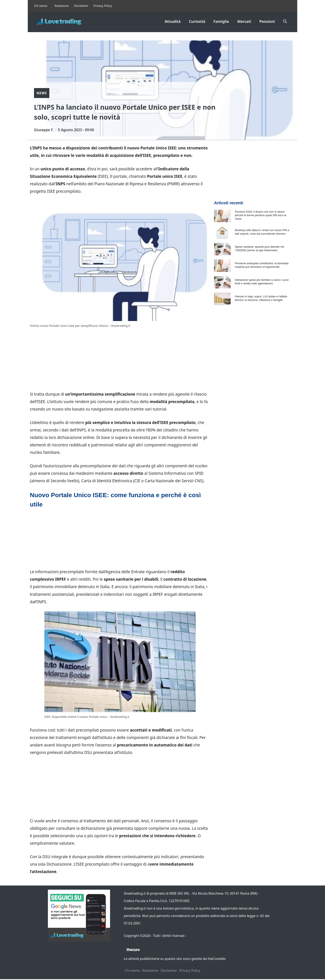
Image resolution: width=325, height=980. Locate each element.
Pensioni (267, 21)
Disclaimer (81, 6)
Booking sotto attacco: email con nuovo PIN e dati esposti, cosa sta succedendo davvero (262, 232)
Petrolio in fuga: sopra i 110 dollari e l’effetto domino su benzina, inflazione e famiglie (261, 298)
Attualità (173, 21)
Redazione (62, 6)
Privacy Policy (103, 6)
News (42, 93)
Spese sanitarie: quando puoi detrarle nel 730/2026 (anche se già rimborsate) (259, 248)
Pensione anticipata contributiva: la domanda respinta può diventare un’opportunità (262, 265)
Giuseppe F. (44, 130)
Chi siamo (41, 6)
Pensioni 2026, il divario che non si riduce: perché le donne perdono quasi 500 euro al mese (261, 215)
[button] (285, 21)
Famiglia (221, 21)
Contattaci (195, 936)
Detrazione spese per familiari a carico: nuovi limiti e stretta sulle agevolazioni (262, 282)
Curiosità (197, 21)
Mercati (244, 21)
